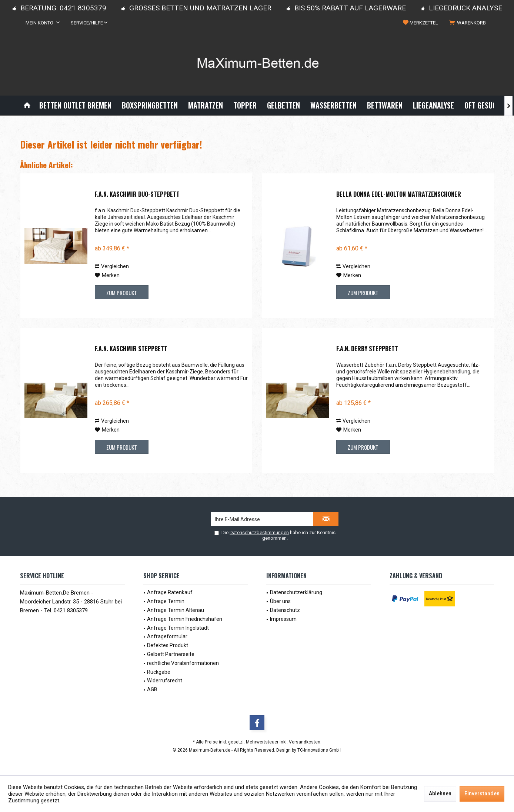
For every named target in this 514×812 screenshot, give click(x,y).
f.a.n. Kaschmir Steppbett (131, 349)
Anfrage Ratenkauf (170, 592)
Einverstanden (482, 793)
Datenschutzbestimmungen (259, 533)
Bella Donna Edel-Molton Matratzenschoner (399, 194)
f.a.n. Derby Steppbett (367, 349)
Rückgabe (159, 672)
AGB (152, 689)
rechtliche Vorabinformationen (183, 663)
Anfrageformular (167, 636)
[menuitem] (469, 23)
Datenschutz (285, 610)
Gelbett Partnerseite (171, 654)
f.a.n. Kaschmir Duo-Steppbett (137, 194)
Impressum (283, 619)
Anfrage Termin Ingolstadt (178, 628)
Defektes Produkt (168, 645)
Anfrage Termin (166, 601)
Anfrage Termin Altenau (176, 610)
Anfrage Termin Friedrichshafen (185, 619)
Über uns (280, 601)
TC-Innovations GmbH (319, 750)
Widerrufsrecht (165, 680)
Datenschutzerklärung (296, 592)
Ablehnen (440, 793)
